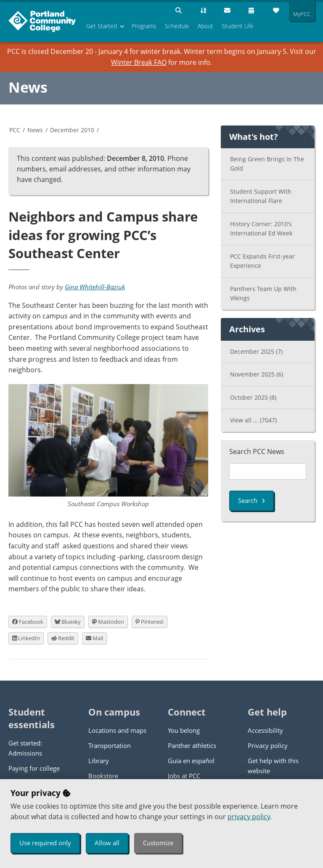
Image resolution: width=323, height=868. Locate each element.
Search (252, 500)
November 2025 (257, 374)
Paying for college (34, 768)
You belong (184, 730)
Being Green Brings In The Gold (267, 164)
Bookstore (103, 776)
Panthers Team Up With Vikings (263, 294)
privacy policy (249, 817)
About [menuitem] (205, 26)
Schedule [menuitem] (177, 26)
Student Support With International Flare (261, 196)
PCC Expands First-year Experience (262, 261)
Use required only (45, 843)
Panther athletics (192, 745)
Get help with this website (273, 766)
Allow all (107, 843)
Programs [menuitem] (144, 26)
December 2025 (256, 351)
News (28, 87)
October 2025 (253, 397)
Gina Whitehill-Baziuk (95, 287)
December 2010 (72, 130)
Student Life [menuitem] (238, 26)
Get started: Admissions (25, 748)
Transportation (110, 745)
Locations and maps (117, 730)
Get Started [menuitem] (102, 26)
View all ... (253, 420)
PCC (15, 130)
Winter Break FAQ (139, 62)
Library (99, 761)
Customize (158, 843)
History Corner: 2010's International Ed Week (261, 229)
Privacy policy (268, 745)
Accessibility (265, 730)
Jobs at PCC (184, 776)
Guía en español (191, 761)
